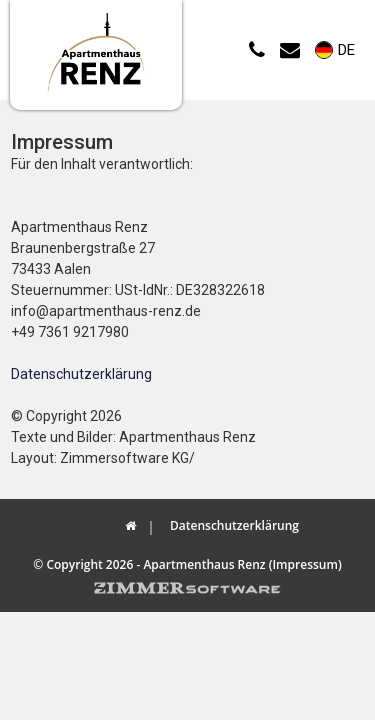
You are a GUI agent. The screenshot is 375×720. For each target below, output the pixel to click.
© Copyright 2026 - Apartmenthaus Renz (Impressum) (187, 564)
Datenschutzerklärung (81, 374)
